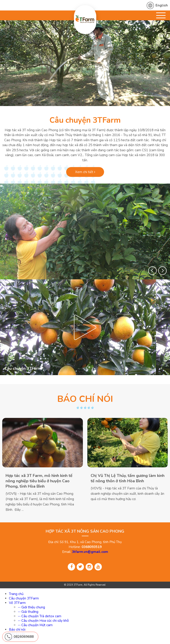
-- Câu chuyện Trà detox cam (40, 616)
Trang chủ (16, 594)
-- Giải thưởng (28, 612)
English (162, 5)
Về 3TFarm (17, 603)
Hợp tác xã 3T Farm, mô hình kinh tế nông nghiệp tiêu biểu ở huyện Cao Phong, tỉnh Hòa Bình (39, 481)
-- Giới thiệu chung (31, 607)
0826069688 (24, 637)
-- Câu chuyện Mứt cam (35, 625)
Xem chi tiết (85, 172)
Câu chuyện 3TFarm (85, 120)
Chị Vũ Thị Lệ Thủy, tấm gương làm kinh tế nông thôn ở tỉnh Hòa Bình (128, 478)
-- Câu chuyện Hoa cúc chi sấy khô (43, 621)
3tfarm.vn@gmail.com (90, 552)
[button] (152, 271)
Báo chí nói (17, 630)
